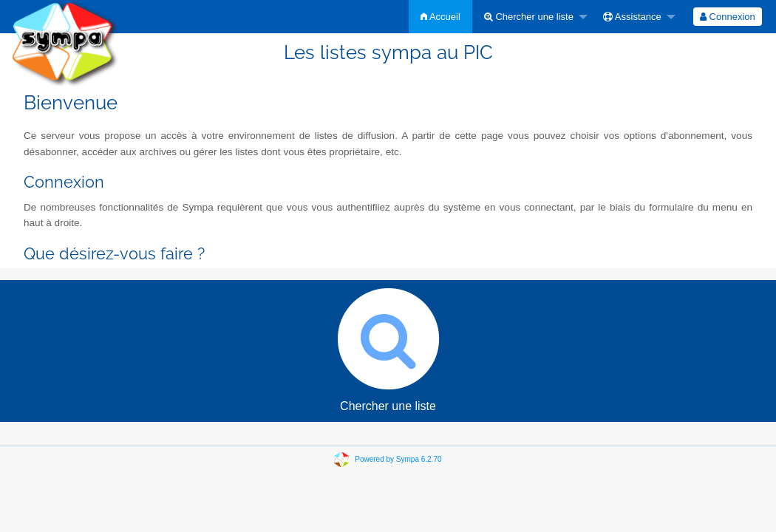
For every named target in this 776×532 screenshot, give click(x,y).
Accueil (440, 17)
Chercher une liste (529, 17)
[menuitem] (440, 17)
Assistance (632, 17)
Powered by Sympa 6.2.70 (398, 459)
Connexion (728, 17)
